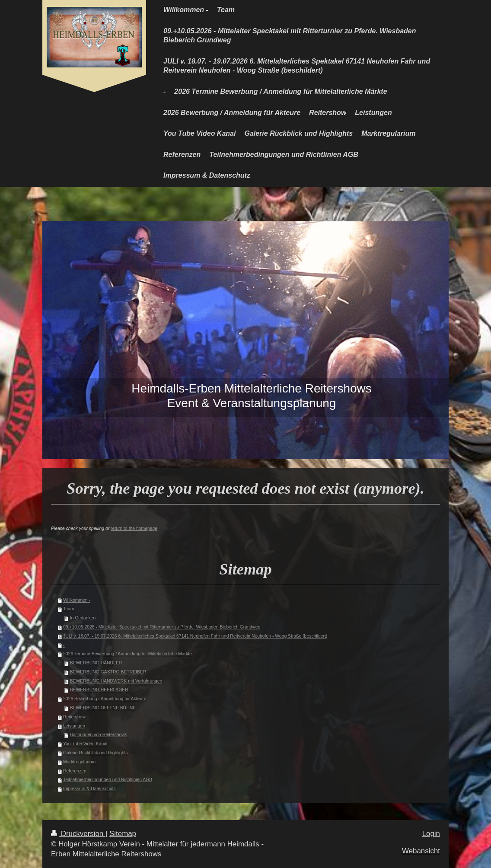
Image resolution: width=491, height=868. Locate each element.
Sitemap (123, 834)
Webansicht (421, 851)
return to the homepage (134, 528)
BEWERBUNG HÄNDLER (96, 663)
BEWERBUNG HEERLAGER (99, 690)
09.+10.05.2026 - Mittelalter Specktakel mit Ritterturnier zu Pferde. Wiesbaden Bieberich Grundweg (162, 627)
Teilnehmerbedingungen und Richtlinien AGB (108, 780)
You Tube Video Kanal (85, 744)
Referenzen (75, 771)
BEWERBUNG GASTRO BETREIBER (108, 672)
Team (69, 609)
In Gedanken (83, 618)
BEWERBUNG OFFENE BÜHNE (103, 708)
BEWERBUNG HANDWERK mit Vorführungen (116, 681)
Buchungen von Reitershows (99, 735)
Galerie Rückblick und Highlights (96, 753)
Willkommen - (77, 600)
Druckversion (78, 834)
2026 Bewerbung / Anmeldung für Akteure (105, 699)
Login (431, 834)
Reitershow (74, 717)
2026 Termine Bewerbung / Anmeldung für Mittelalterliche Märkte (128, 654)
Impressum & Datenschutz (89, 789)
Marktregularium (79, 762)
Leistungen (74, 726)
